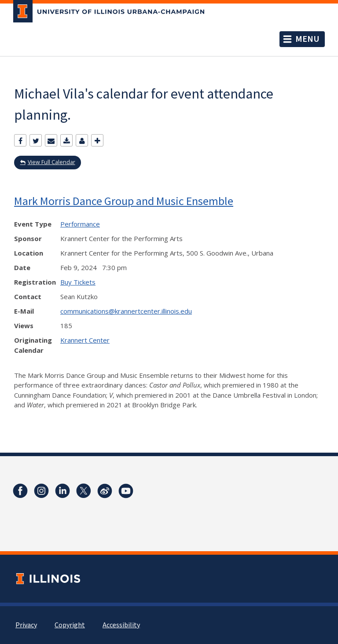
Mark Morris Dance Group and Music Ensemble (124, 201)
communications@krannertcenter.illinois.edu (126, 311)
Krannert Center (85, 340)
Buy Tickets (78, 282)
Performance (80, 224)
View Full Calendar (51, 162)
